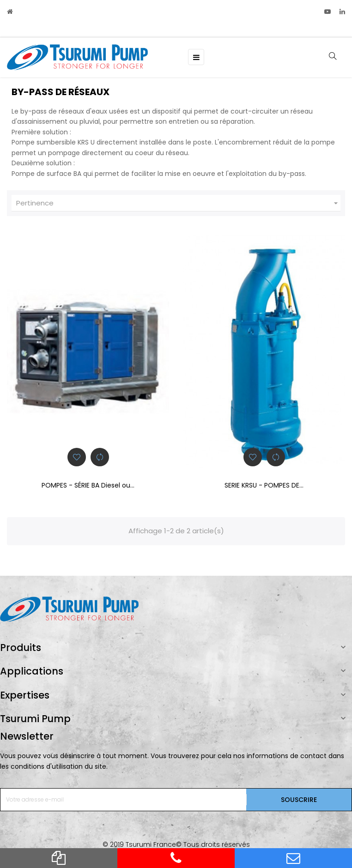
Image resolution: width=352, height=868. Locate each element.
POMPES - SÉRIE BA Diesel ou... (88, 485)
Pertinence (178, 203)
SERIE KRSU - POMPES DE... (264, 485)
